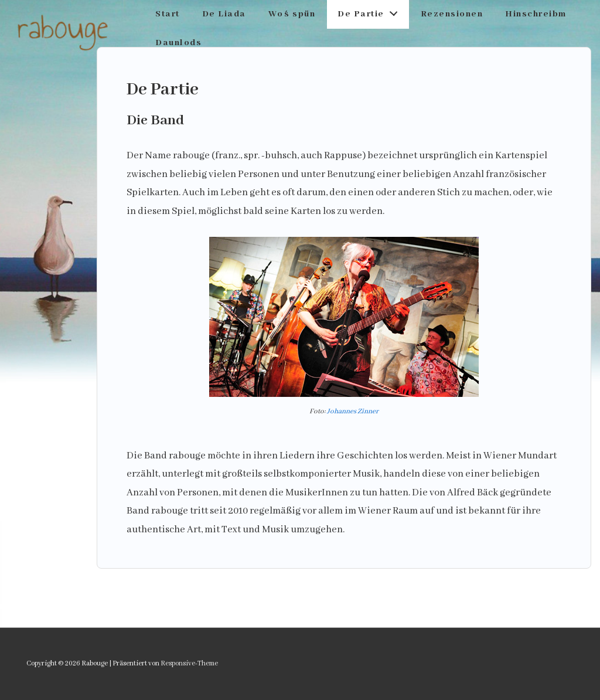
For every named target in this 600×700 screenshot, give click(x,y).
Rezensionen (452, 14)
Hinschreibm (536, 14)
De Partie (371, 11)
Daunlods (178, 43)
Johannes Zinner (353, 411)
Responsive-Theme (189, 663)
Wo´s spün (292, 14)
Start (168, 14)
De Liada (224, 14)
